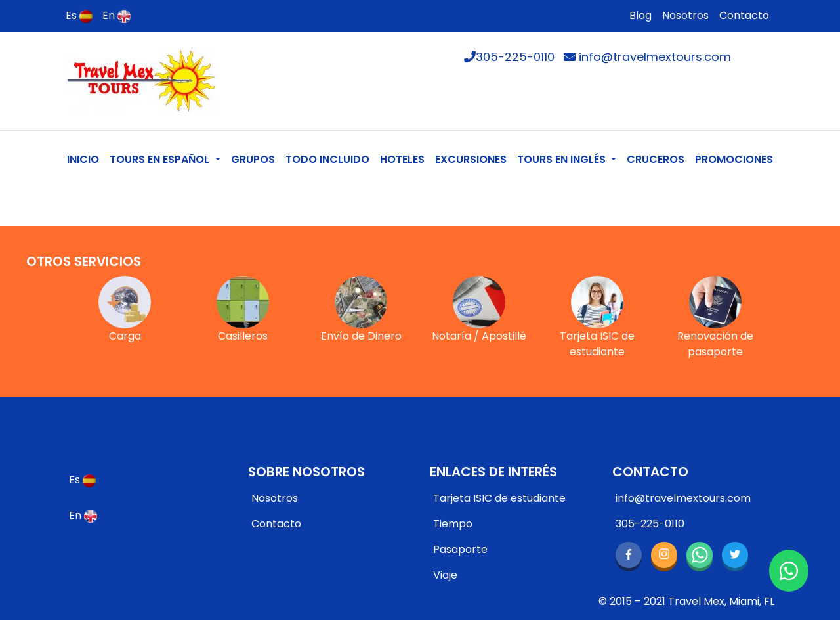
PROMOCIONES (734, 159)
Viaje (445, 575)
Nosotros (685, 15)
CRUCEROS (656, 159)
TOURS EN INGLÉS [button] (563, 159)
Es (79, 15)
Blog (640, 15)
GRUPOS (253, 159)
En (116, 15)
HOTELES (402, 159)
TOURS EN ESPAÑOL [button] (161, 159)
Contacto (744, 15)
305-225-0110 (509, 57)
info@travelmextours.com (647, 57)
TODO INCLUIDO (327, 159)
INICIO (86, 159)
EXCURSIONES (471, 159)
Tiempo (453, 524)
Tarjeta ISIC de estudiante (499, 498)
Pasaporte (460, 549)
